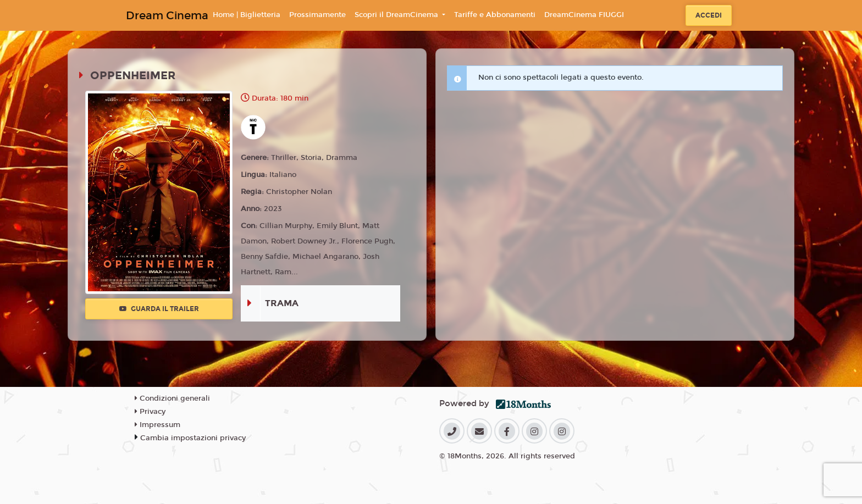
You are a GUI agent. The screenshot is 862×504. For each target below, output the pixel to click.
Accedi (709, 15)
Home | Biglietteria (247, 15)
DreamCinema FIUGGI (584, 15)
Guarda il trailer (159, 309)
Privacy (150, 412)
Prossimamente (317, 15)
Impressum (158, 425)
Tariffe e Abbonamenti (495, 15)
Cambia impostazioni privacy (193, 438)
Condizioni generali (172, 398)
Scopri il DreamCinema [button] (397, 15)
